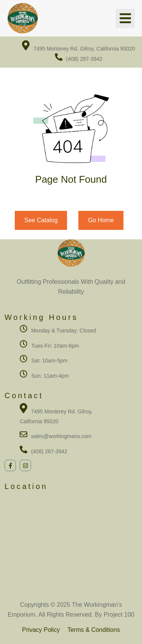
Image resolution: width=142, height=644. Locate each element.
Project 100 (118, 615)
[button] (125, 18)
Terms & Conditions (94, 630)
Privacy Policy (41, 630)
